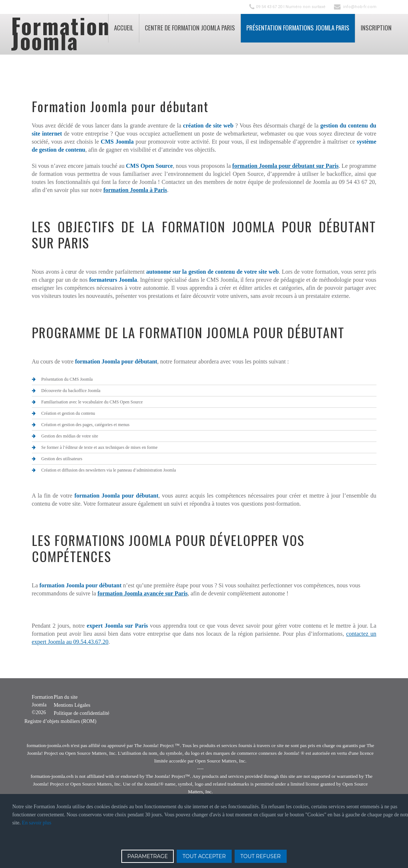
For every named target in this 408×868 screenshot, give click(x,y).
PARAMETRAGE (148, 856)
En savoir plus (37, 823)
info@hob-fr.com (360, 7)
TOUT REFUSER (261, 856)
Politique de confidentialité (82, 713)
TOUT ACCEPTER (204, 856)
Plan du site (66, 697)
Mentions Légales (72, 705)
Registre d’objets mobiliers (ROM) (60, 721)
